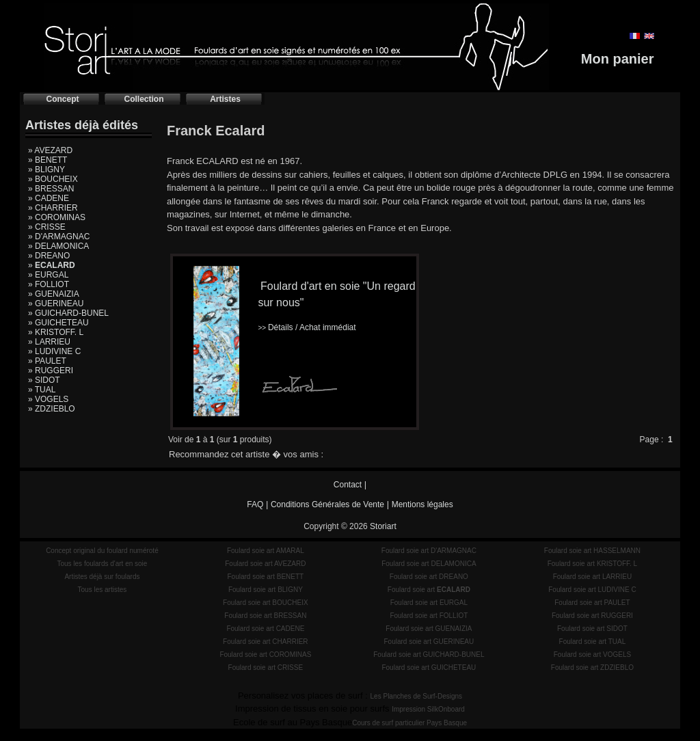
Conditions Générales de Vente (327, 504)
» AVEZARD (50, 150)
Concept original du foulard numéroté (102, 551)
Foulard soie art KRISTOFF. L (593, 564)
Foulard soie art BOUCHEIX (266, 603)
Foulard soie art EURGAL (429, 603)
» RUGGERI (51, 370)
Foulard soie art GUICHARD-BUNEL (429, 655)
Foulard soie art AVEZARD (265, 564)
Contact (348, 485)
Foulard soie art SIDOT (592, 629)
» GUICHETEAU (58, 323)
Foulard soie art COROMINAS (265, 655)
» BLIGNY (46, 170)
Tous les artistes (103, 590)
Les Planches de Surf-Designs (417, 696)
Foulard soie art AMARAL (266, 551)
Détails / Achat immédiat (307, 327)
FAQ (255, 504)
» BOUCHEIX (53, 179)
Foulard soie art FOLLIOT (429, 616)
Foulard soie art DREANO (429, 577)
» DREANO (49, 256)
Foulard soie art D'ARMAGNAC (429, 551)
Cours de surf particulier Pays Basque (409, 723)
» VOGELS (48, 399)
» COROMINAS (57, 217)
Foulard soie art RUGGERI (592, 616)
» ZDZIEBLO (52, 409)
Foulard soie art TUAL (593, 642)
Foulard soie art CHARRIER (265, 642)
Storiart (383, 526)
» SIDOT (44, 380)
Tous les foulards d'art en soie (102, 564)
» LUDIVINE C (54, 351)
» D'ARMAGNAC (59, 237)
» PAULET (47, 361)
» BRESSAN (51, 189)
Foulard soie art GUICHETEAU (429, 668)
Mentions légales (422, 504)
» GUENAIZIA (54, 294)
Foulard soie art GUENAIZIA (429, 629)
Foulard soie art (429, 590)
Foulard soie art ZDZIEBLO (592, 668)
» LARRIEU (49, 342)
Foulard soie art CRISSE (266, 668)
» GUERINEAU (56, 304)
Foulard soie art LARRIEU (593, 577)
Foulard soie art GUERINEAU (429, 642)
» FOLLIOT (49, 284)
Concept (63, 99)
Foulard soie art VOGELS (592, 655)
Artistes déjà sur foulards (102, 577)
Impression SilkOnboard (428, 709)
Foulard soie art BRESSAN (265, 616)
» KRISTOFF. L (56, 332)
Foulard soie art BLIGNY (266, 590)
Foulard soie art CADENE (265, 629)
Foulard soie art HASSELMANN (592, 551)
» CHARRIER (53, 208)
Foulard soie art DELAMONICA (429, 564)
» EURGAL (48, 275)
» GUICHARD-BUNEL (68, 313)
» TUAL (42, 390)
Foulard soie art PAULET (592, 603)
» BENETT (48, 160)
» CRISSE (47, 227)
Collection (144, 99)
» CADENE (49, 198)
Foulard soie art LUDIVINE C (592, 590)
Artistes (225, 99)
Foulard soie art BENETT (265, 577)
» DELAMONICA (58, 246)
